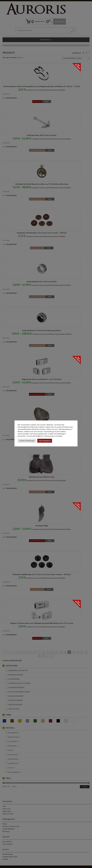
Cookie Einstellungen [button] (27, 440)
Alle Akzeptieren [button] (45, 440)
